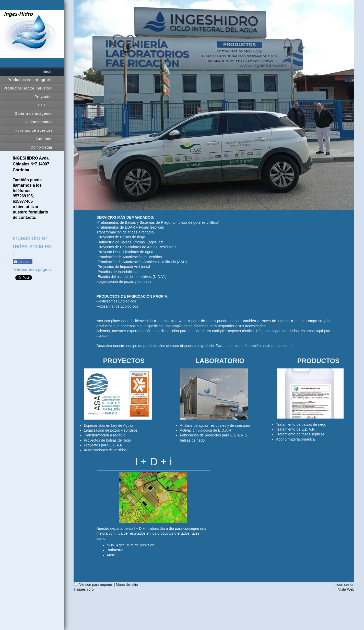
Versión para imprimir (94, 584)
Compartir (23, 260)
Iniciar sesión (344, 584)
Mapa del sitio (127, 584)
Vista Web (346, 589)
